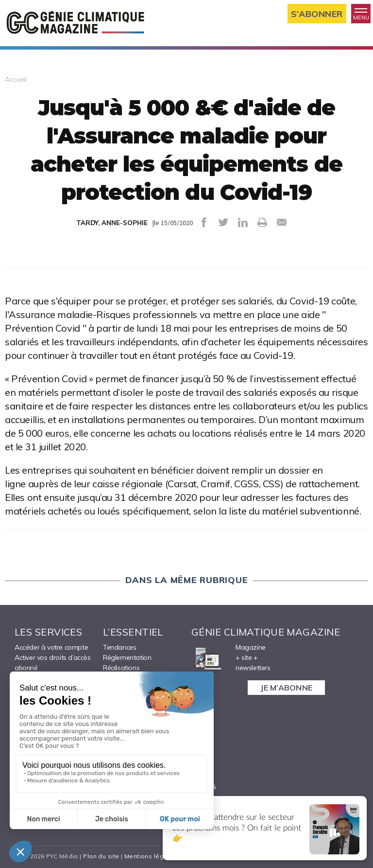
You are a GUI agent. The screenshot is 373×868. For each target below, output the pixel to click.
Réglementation (127, 657)
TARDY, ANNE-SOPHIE (112, 223)
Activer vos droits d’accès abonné (53, 663)
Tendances (119, 647)
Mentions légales (151, 856)
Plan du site (101, 856)
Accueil (16, 79)
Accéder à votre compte (51, 647)
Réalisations (121, 668)
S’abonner (317, 14)
